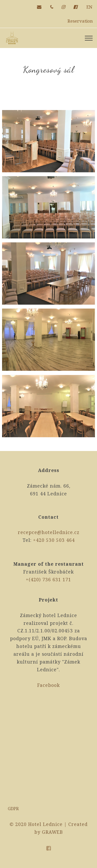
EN (89, 7)
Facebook (48, 685)
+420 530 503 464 (54, 540)
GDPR (13, 809)
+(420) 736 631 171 (48, 579)
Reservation (80, 21)
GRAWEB (52, 832)
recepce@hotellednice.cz (49, 532)
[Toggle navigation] (89, 38)
